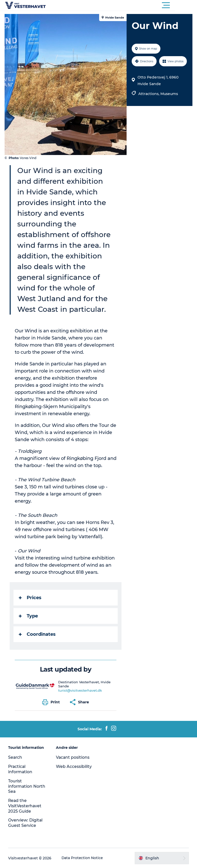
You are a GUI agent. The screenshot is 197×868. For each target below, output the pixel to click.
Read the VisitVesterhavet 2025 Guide (26, 806)
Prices (31, 598)
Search (16, 757)
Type (29, 616)
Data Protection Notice (83, 858)
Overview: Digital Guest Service (26, 823)
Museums (169, 94)
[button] (121, 5)
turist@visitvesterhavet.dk (81, 690)
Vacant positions (73, 757)
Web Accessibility (74, 766)
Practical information (21, 769)
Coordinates (38, 634)
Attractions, (149, 94)
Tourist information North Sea (21, 786)
